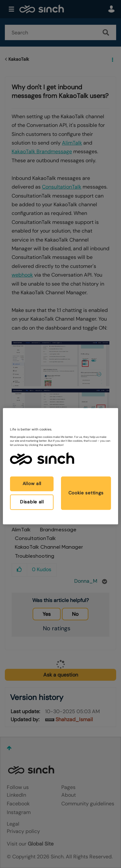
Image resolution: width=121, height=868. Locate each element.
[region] (60, 466)
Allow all (32, 484)
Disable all (32, 502)
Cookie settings (86, 493)
